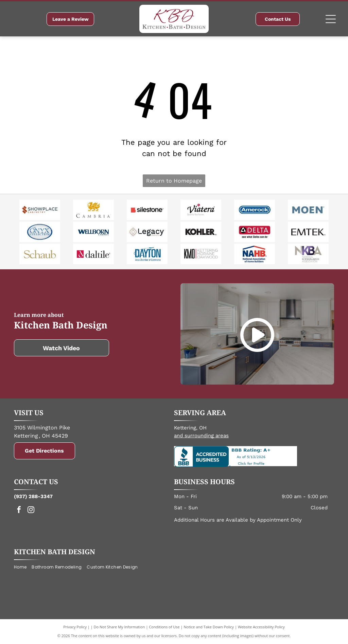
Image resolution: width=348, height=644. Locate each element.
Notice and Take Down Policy (209, 627)
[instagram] (31, 511)
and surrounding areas (201, 436)
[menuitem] (23, 567)
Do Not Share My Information (119, 627)
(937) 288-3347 (33, 496)
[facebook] (19, 511)
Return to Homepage (174, 181)
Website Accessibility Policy (261, 627)
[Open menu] (331, 19)
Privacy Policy (75, 627)
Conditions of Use (164, 627)
